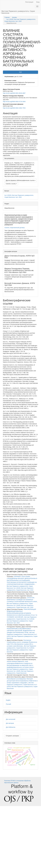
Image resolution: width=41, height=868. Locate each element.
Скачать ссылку (11, 184)
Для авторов (10, 723)
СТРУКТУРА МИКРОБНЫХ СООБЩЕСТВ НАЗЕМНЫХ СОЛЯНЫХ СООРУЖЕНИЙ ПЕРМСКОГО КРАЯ (22, 600)
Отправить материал (12, 736)
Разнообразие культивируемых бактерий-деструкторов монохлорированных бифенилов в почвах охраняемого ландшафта (22, 681)
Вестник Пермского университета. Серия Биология (18, 12)
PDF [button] (21, 72)
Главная (7, 17)
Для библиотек (11, 727)
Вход (38, 2)
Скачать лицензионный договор (15, 228)
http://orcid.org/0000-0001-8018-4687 (14, 93)
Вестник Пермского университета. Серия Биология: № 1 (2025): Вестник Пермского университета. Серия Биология (20, 671)
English (8, 700)
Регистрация (29, 2)
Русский (8, 704)
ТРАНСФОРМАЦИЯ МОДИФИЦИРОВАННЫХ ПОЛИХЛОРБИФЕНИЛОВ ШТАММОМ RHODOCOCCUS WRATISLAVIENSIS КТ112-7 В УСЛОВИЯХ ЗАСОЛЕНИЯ (22, 613)
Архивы (14, 17)
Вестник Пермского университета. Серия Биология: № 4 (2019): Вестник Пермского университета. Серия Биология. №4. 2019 (20, 588)
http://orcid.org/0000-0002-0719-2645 (14, 102)
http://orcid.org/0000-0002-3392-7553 (14, 108)
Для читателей (11, 719)
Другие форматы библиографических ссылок (21, 180)
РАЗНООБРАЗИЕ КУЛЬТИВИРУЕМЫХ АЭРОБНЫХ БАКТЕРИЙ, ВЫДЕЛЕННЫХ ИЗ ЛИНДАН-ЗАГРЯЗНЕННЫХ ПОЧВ (21, 631)
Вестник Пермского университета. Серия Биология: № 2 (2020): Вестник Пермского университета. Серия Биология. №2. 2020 (20, 605)
